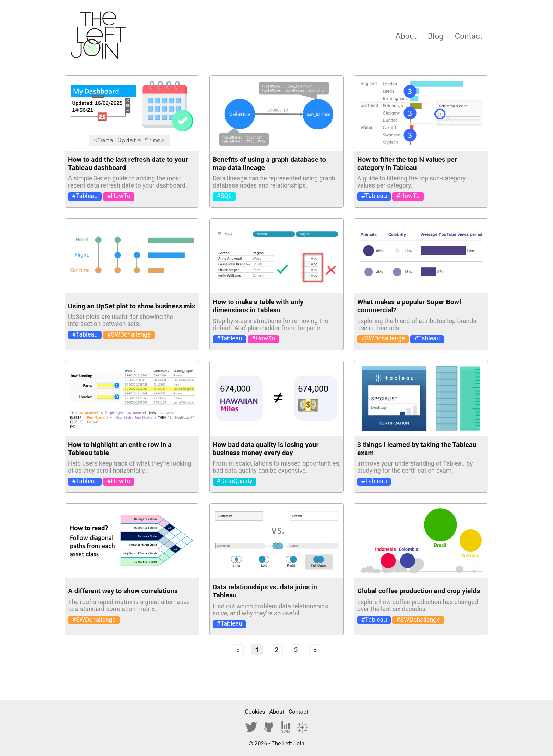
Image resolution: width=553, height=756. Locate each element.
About (406, 36)
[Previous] (238, 650)
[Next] (315, 650)
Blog (436, 36)
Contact (469, 36)
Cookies (255, 712)
